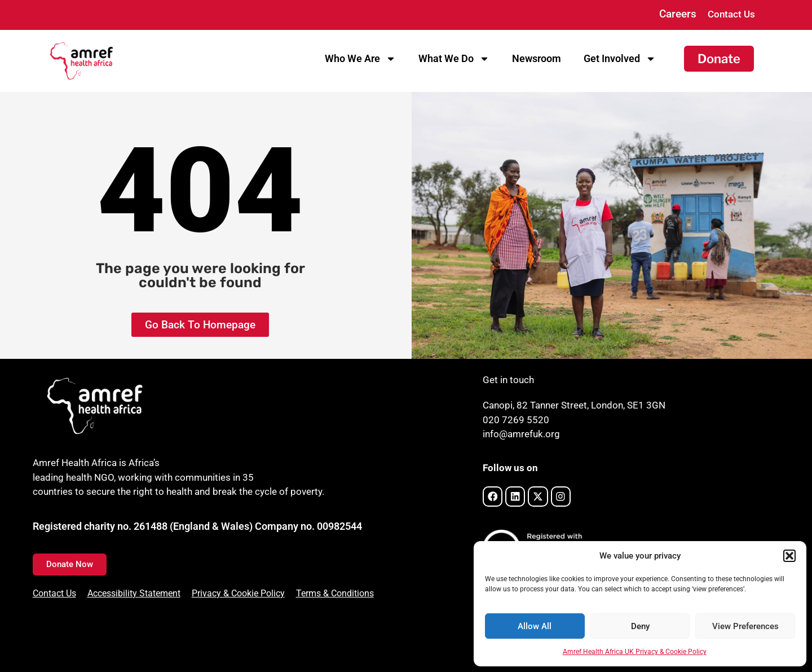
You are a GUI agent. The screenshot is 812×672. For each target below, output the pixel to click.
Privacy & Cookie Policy (238, 593)
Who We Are (360, 59)
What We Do (454, 59)
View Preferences (745, 626)
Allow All (535, 626)
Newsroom (537, 58)
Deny (640, 626)
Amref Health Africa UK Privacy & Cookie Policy (635, 652)
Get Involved (620, 59)
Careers (678, 14)
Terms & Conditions (335, 593)
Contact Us (731, 14)
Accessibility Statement (134, 593)
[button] (789, 556)
